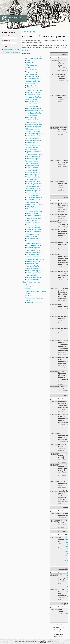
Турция (27, 293)
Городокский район (34, 159)
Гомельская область (33, 188)
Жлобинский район (33, 200)
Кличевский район (33, 266)
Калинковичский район (35, 204)
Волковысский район (34, 227)
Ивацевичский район (34, 133)
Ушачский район (32, 179)
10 (59, 632)
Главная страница (29, 32)
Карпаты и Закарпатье (35, 298)
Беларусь (27, 54)
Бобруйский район (33, 261)
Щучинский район (33, 255)
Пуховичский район (34, 97)
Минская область (31, 70)
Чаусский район (32, 275)
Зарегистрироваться (11, 50)
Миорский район (33, 165)
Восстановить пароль (12, 52)
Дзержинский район (34, 81)
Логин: (6, 36)
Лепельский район (33, 163)
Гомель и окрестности (35, 191)
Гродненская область (33, 223)
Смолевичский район (34, 102)
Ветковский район (33, 195)
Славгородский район (34, 273)
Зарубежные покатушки (32, 282)
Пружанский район (33, 145)
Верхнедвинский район (35, 154)
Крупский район (32, 86)
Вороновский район (34, 229)
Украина (28, 296)
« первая (59, 625)
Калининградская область (36, 291)
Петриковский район (34, 211)
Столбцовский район (34, 113)
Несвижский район (33, 95)
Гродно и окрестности (35, 225)
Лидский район (32, 236)
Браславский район (33, 152)
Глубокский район (33, 156)
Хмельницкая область (35, 302)
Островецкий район (34, 245)
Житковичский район (34, 197)
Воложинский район (34, 79)
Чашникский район (33, 181)
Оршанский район (33, 168)
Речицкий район (32, 213)
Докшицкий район (33, 161)
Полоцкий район (32, 170)
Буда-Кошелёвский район (36, 193)
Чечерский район (33, 220)
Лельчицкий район (33, 207)
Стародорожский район (35, 111)
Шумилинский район (34, 186)
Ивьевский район (33, 234)
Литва (27, 284)
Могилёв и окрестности (35, 259)
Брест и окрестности (34, 122)
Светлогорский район (34, 218)
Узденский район (33, 115)
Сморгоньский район (34, 252)
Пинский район (32, 143)
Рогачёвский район (33, 216)
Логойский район (33, 88)
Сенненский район (33, 175)
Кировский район (33, 264)
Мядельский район (33, 92)
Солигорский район (34, 108)
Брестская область (32, 120)
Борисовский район (34, 72)
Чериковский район (34, 277)
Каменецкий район (33, 136)
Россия (27, 289)
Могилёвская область (33, 257)
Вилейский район (33, 76)
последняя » (59, 636)
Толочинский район (34, 177)
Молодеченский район (35, 90)
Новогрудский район (34, 241)
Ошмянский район (33, 248)
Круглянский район (33, 202)
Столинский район (33, 147)
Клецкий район (32, 83)
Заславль (30, 63)
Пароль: (6, 41)
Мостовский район (33, 239)
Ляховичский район (34, 140)
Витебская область (32, 149)
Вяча (28, 60)
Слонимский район (33, 250)
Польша (28, 286)
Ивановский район (33, 131)
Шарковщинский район (35, 184)
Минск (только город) (33, 56)
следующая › (59, 634)
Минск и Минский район (34, 58)
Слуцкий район (32, 99)
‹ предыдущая (56, 627)
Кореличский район (34, 243)
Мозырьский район (33, 209)
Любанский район (33, 74)
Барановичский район (34, 124)
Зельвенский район (33, 232)
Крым (28, 300)
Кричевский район (33, 268)
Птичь (29, 67)
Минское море (32, 65)
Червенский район (33, 118)
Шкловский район (33, 280)
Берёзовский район (34, 127)
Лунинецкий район (33, 138)
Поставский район (33, 172)
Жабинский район (33, 129)
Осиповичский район (34, 271)
